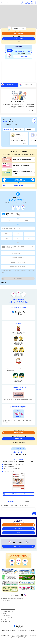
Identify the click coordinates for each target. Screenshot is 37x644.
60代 (18, 238)
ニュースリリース (10, 502)
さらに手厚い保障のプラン (18, 258)
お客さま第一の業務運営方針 (6, 615)
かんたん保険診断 (18, 39)
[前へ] (6, 53)
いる (9, 220)
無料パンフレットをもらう (18, 494)
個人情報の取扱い (4, 603)
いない (27, 220)
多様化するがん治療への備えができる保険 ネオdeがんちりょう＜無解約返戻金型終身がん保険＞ (18, 71)
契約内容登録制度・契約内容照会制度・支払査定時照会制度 (12, 599)
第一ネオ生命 (31, 631)
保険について (19, 129)
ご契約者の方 (28, 85)
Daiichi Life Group (6, 631)
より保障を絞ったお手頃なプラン (18, 262)
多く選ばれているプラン (18, 253)
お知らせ (27, 502)
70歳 (29, 238)
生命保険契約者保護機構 (5, 601)
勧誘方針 (3, 607)
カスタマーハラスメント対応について (8, 617)
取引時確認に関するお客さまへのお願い (8, 609)
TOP (34, 514)
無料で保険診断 (18, 439)
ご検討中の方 (10, 85)
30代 (18, 234)
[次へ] (31, 53)
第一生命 (14, 631)
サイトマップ (3, 619)
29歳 (7, 234)
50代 (7, 238)
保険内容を (8, 129)
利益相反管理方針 (4, 613)
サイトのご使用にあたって (6, 622)
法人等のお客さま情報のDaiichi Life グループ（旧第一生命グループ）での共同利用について (17, 605)
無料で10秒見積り (18, 33)
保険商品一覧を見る (18, 185)
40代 (29, 234)
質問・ (30, 129)
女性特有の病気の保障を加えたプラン (18, 267)
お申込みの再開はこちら (18, 42)
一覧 (18, 509)
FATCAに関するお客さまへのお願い (7, 611)
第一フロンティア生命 (22, 631)
